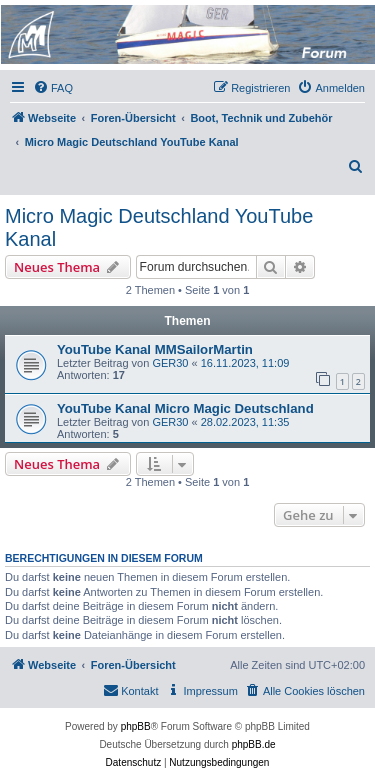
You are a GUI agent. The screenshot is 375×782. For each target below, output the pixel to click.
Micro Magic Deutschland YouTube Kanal (159, 227)
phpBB (136, 726)
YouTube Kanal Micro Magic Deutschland (185, 408)
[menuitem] (53, 88)
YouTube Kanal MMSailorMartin (155, 349)
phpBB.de (254, 744)
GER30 (170, 363)
